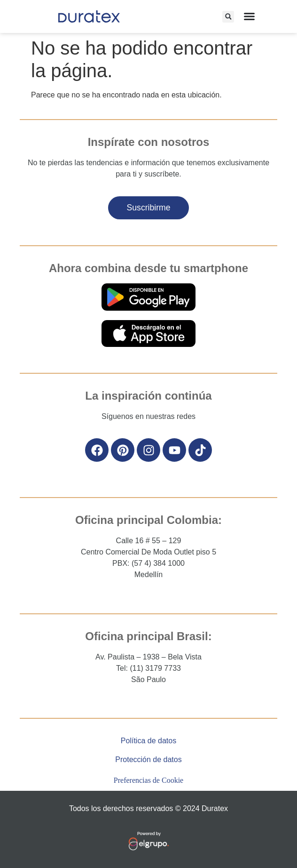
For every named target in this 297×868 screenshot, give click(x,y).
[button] (228, 17)
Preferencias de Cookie (148, 780)
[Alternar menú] (249, 16)
